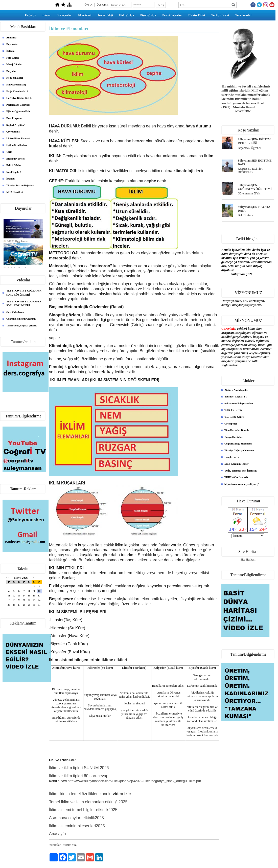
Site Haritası (248, 560)
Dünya (46, 15)
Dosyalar (11, 71)
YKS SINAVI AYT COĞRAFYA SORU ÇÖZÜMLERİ (24, 304)
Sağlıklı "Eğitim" (16, 125)
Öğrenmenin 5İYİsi (250, 193)
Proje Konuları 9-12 (17, 91)
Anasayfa (11, 38)
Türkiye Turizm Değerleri (20, 185)
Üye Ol (88, 5)
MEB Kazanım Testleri (237, 464)
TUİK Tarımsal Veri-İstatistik (240, 471)
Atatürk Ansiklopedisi (236, 390)
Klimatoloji (85, 15)
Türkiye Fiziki (196, 15)
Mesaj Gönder (14, 64)
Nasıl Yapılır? (14, 172)
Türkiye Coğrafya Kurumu (239, 450)
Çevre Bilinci (13, 132)
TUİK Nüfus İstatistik (236, 477)
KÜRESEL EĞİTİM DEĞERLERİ (250, 171)
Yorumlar (55, 845)
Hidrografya (127, 15)
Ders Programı (14, 118)
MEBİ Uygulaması (18, 241)
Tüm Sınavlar (244, 15)
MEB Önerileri (15, 192)
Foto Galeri (13, 58)
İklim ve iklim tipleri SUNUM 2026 (79, 768)
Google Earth (232, 457)
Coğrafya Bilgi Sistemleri (238, 444)
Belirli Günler (14, 165)
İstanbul (11, 179)
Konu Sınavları (15, 78)
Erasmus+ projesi (16, 159)
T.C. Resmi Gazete (234, 417)
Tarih (9, 152)
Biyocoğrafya (148, 15)
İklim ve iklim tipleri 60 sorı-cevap (79, 776)
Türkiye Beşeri (220, 15)
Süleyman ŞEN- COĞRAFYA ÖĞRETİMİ (255, 187)
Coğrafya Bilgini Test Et (19, 98)
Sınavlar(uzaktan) (16, 85)
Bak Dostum (245, 215)
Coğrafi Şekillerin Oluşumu (21, 319)
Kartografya (64, 15)
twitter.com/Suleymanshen (239, 403)
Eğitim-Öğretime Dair (18, 111)
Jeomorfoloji (105, 15)
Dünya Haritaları (234, 437)
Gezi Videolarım (15, 312)
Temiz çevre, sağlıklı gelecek (21, 326)
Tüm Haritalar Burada (237, 430)
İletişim (10, 51)
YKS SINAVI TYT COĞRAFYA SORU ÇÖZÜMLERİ (24, 293)
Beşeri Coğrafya (172, 15)
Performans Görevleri (18, 105)
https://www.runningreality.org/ (241, 484)
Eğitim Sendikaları (17, 145)
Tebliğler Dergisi (233, 410)
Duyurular (12, 44)
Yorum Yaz (70, 845)
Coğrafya (31, 15)
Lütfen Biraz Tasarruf (18, 138)
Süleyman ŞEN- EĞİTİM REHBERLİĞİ (254, 141)
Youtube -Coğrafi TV (236, 397)
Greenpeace (231, 424)
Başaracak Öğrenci (249, 148)
